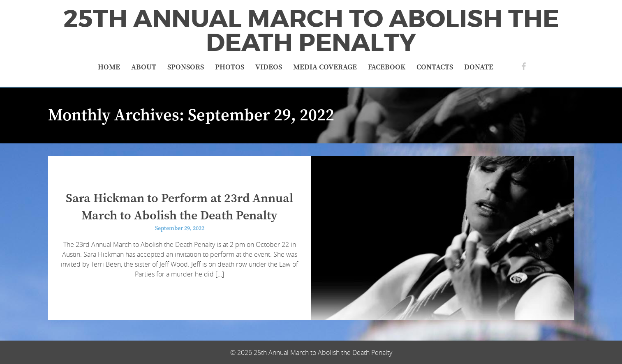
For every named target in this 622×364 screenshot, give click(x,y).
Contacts (435, 67)
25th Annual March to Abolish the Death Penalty (311, 31)
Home (109, 67)
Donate (479, 67)
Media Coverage (325, 67)
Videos (269, 67)
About (144, 67)
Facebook (387, 67)
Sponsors (186, 67)
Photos (230, 67)
